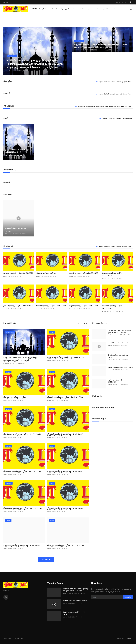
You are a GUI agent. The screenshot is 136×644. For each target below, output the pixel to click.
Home (34, 9)
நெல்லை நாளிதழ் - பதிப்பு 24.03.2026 (112, 274)
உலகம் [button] (97, 9)
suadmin (9, 71)
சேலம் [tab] (113, 82)
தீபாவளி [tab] (112, 118)
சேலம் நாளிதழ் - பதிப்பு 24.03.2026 (84, 273)
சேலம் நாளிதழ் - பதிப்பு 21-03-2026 (118, 356)
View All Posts (83, 324)
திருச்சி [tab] (124, 82)
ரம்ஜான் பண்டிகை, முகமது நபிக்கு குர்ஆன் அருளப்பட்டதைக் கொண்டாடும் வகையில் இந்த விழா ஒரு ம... (101, 46)
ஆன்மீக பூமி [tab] (100, 106)
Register (125, 2)
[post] (38, 51)
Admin (7, 234)
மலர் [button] (75, 9)
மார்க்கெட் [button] (54, 9)
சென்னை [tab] (107, 82)
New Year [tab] (119, 118)
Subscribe (128, 597)
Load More (46, 559)
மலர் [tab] (117, 94)
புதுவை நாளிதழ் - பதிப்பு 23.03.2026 (22, 545)
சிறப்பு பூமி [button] (66, 9)
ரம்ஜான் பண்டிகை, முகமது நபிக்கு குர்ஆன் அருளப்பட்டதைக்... (17, 152)
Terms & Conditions (124, 638)
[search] (131, 9)
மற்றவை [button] (106, 9)
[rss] (6, 597)
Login (118, 2)
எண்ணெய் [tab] (123, 94)
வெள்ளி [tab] (106, 94)
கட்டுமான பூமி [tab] (122, 106)
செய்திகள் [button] (43, 9)
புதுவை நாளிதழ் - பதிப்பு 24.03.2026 (18, 273)
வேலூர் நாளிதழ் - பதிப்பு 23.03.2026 (66, 545)
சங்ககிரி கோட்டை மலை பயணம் (16, 230)
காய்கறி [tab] (112, 94)
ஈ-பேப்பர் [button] (117, 9)
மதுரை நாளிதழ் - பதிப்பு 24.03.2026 (84, 306)
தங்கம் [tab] (101, 94)
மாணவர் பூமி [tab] (91, 106)
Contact (6, 2)
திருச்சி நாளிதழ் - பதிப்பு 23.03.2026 (65, 509)
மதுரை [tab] (101, 82)
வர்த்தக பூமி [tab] (82, 106)
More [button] (129, 82)
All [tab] (97, 82)
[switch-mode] (131, 2)
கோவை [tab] (119, 82)
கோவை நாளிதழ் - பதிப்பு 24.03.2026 (51, 306)
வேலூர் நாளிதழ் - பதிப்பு (46, 273)
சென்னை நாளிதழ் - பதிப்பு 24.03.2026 (113, 307)
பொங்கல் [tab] (105, 118)
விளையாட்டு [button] (86, 9)
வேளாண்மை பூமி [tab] (111, 106)
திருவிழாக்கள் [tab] (128, 118)
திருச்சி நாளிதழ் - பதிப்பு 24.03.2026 (18, 306)
